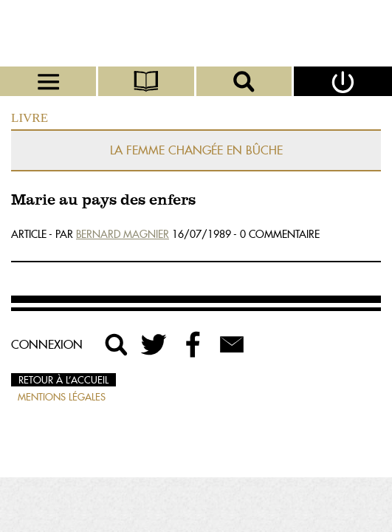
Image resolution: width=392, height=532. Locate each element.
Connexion (47, 344)
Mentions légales (62, 397)
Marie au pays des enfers (103, 201)
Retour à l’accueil (63, 380)
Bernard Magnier (123, 234)
